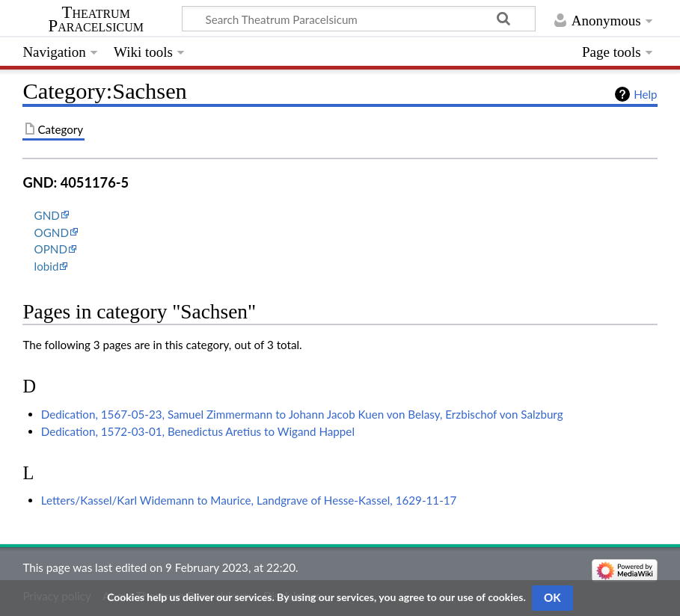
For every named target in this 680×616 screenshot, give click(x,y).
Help (645, 94)
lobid (47, 266)
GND (47, 215)
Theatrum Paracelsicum (96, 19)
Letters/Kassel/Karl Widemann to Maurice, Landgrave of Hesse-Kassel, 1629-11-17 (249, 500)
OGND (52, 232)
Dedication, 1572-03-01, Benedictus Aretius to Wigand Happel (198, 431)
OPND (51, 249)
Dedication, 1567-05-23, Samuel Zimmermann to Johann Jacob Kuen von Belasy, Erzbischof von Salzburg (302, 414)
